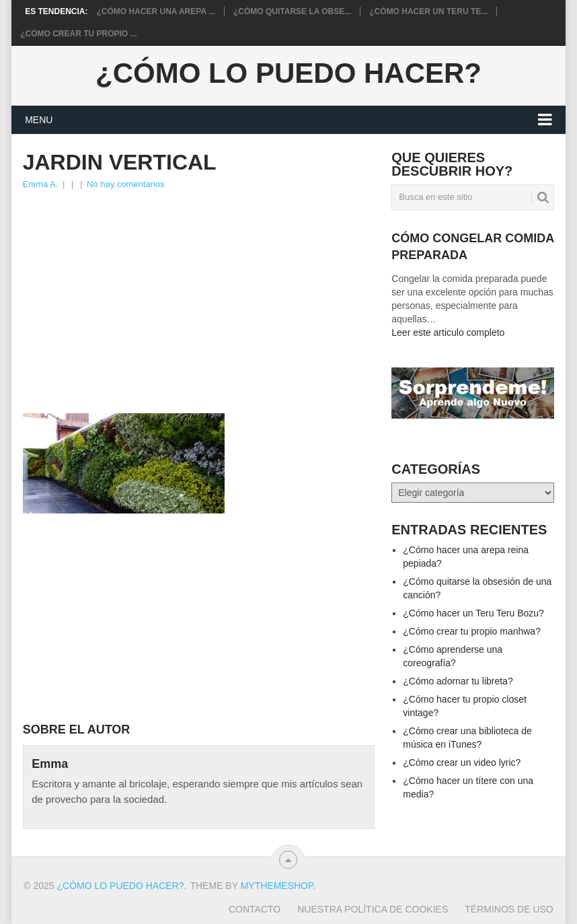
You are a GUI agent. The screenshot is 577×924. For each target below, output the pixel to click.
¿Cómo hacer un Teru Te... (428, 11)
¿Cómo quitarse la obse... (292, 11)
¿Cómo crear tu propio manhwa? (472, 631)
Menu (39, 120)
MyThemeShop (277, 886)
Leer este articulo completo (448, 332)
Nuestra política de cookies (373, 909)
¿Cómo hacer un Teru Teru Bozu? (473, 613)
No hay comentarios (126, 184)
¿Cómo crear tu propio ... (78, 34)
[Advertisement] (198, 293)
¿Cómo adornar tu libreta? (458, 681)
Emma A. (41, 184)
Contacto (255, 909)
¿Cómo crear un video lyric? (462, 762)
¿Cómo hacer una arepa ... (156, 11)
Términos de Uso (509, 909)
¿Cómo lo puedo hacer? (288, 73)
